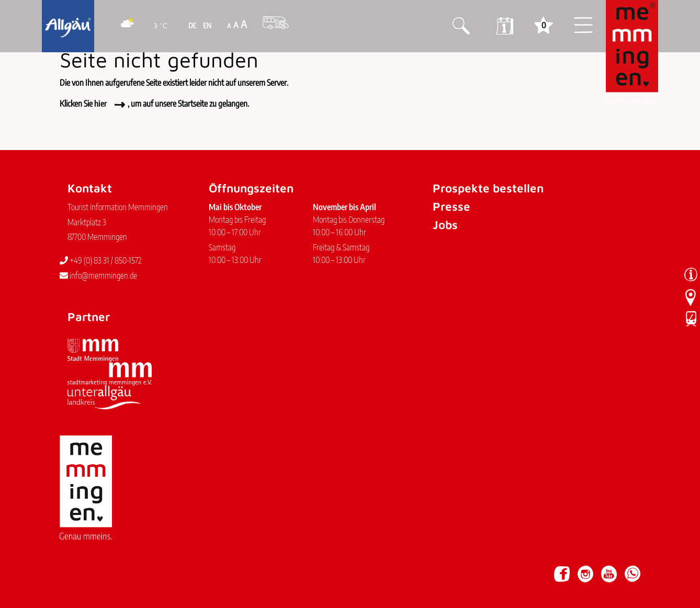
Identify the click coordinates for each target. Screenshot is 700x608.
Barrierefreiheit (175, 569)
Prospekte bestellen (488, 188)
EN (206, 25)
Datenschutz (125, 569)
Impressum (82, 569)
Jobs (445, 225)
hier (100, 104)
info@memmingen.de (98, 276)
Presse (451, 206)
